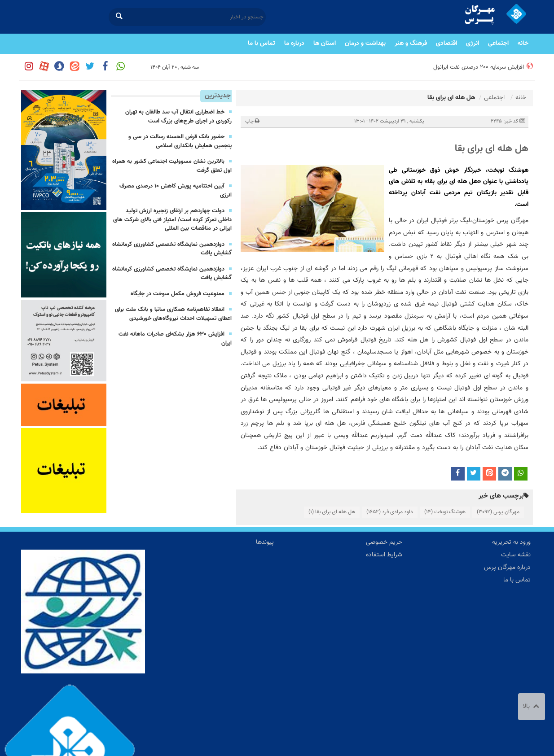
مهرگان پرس (498, 512)
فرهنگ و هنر (411, 44)
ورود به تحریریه (511, 542)
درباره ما (294, 44)
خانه (523, 44)
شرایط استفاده (384, 555)
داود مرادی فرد (390, 512)
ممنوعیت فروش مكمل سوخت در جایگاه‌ (178, 294)
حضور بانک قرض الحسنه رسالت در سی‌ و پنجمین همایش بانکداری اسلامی (180, 141)
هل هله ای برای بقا (492, 149)
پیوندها (265, 542)
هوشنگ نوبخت (445, 512)
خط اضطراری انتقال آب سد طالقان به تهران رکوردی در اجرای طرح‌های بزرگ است (178, 117)
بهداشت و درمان (365, 44)
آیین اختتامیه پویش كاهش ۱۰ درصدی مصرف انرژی (176, 191)
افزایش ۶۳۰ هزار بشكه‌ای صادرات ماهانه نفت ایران (175, 339)
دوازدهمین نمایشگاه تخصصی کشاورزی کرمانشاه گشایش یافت (172, 249)
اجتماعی (498, 44)
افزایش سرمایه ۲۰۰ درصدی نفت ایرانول (479, 67)
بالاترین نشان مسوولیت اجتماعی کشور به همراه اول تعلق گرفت (172, 166)
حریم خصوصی (384, 542)
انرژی (473, 44)
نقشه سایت (516, 555)
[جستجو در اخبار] (187, 17)
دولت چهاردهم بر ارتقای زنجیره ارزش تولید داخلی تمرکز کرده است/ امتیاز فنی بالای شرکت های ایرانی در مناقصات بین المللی (172, 220)
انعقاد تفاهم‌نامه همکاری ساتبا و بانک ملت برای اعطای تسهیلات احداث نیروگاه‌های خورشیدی (173, 314)
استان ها (325, 44)
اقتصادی (446, 44)
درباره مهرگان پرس (507, 568)
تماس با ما (262, 44)
